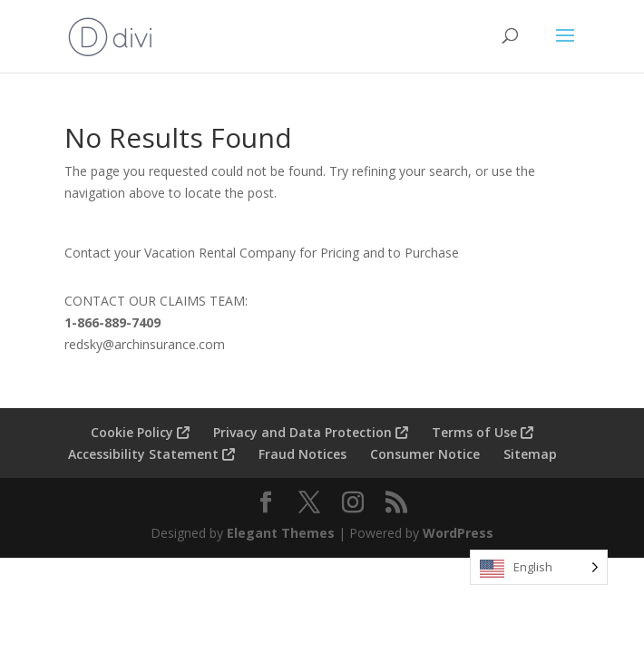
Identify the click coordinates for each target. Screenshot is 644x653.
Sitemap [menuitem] (530, 454)
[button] (565, 47)
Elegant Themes (281, 533)
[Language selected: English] (539, 567)
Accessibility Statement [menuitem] (151, 454)
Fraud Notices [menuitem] (302, 454)
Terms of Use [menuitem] (483, 432)
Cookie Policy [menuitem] (140, 432)
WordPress (458, 533)
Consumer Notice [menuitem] (425, 454)
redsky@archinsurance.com (145, 344)
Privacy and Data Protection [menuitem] (311, 432)
